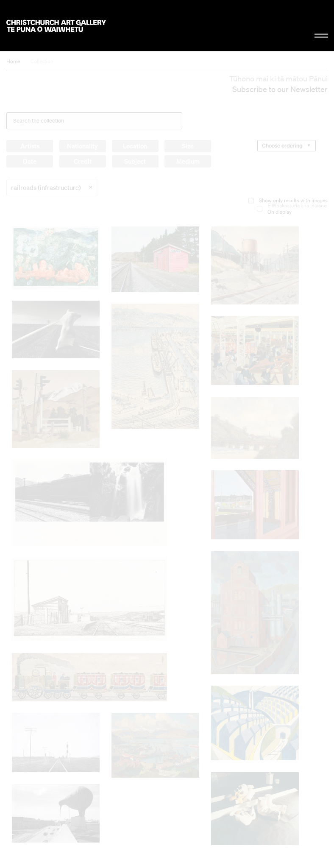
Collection (42, 61)
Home (13, 61)
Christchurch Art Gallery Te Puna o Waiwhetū (56, 26)
